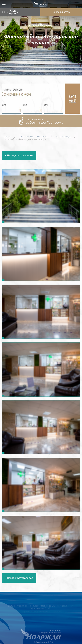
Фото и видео (63, 137)
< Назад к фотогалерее (19, 155)
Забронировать (61, 12)
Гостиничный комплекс (33, 137)
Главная (7, 137)
